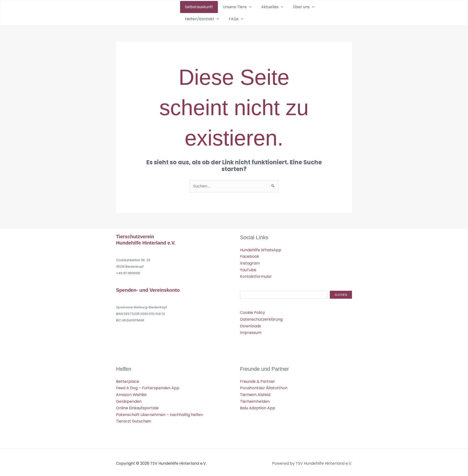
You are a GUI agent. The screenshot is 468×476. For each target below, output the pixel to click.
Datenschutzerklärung (261, 319)
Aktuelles (255, 13)
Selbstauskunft (196, 13)
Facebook (250, 256)
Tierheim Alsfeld (255, 393)
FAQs (338, 13)
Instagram (250, 263)
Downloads (250, 325)
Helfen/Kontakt (311, 13)
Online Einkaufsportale (137, 407)
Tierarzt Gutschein (134, 420)
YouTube (248, 269)
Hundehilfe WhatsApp (261, 250)
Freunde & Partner (258, 380)
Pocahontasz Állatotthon (264, 387)
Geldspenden (129, 400)
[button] (239, 13)
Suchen (341, 294)
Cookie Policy (253, 312)
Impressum (251, 332)
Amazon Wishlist (131, 393)
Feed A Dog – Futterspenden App (148, 387)
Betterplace (128, 380)
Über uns (280, 13)
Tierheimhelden (255, 400)
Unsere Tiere (227, 13)
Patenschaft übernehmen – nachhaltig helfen (159, 413)
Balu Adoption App (258, 407)
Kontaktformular (256, 276)
